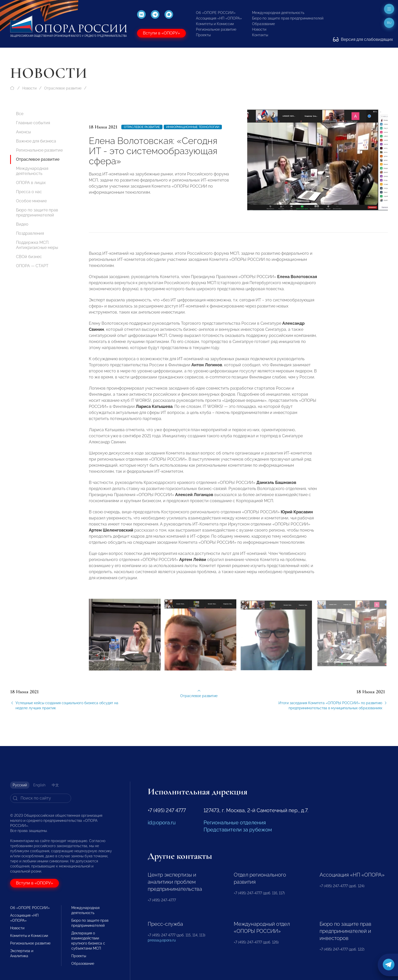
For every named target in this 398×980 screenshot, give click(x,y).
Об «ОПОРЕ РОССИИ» (216, 13)
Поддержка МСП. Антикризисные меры (37, 245)
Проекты (203, 35)
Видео (22, 224)
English (39, 785)
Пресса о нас (29, 192)
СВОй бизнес (29, 257)
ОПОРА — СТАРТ (32, 266)
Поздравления (30, 233)
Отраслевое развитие (63, 88)
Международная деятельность (278, 13)
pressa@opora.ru (162, 940)
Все (20, 114)
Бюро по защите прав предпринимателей (288, 18)
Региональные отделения (235, 823)
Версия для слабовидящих (363, 39)
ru (389, 23)
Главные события (33, 123)
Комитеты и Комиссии (215, 24)
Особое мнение (31, 201)
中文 (55, 785)
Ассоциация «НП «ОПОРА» (219, 18)
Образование (263, 24)
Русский (20, 785)
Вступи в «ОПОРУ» (161, 33)
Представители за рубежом (238, 830)
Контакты (260, 35)
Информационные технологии (193, 127)
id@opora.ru (162, 823)
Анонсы (23, 132)
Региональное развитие (216, 29)
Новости (259, 29)
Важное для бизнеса (36, 141)
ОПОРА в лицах (31, 183)
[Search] (41, 798)
